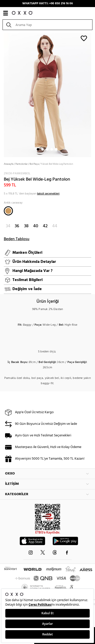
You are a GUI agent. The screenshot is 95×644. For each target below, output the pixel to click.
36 (17, 226)
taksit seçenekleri (48, 194)
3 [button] (47, 149)
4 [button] (52, 149)
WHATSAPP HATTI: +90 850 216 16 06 (48, 4)
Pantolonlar (22, 164)
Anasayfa (9, 164)
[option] (48, 94)
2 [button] (43, 149)
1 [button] (38, 149)
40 (36, 226)
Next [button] (3, 94)
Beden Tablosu (17, 239)
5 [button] (56, 149)
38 (26, 226)
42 (45, 226)
